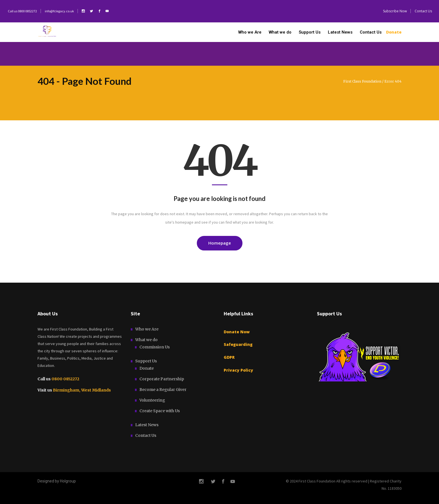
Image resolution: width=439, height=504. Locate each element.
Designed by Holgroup (57, 481)
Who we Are (147, 329)
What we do (146, 340)
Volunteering (152, 400)
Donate (147, 368)
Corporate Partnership (162, 379)
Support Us (146, 361)
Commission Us (155, 347)
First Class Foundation (362, 81)
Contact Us (146, 435)
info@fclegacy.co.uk (59, 11)
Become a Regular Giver (163, 390)
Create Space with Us (160, 411)
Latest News (147, 425)
